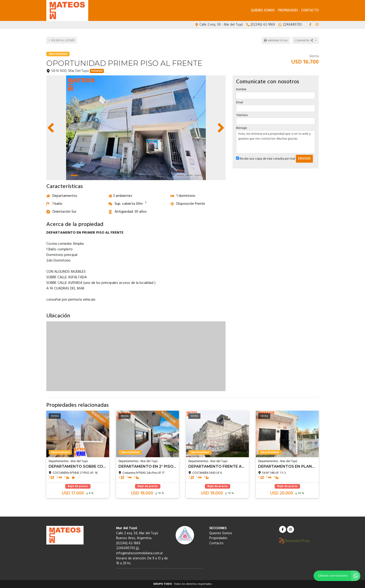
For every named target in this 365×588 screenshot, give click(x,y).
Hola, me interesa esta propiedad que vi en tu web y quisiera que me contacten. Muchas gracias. (276, 142)
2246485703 (128, 548)
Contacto (310, 11)
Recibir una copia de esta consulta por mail (266, 159)
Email (240, 102)
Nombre (241, 89)
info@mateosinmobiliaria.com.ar (140, 553)
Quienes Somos (263, 11)
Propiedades (288, 11)
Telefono (242, 115)
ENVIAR (304, 159)
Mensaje (242, 128)
